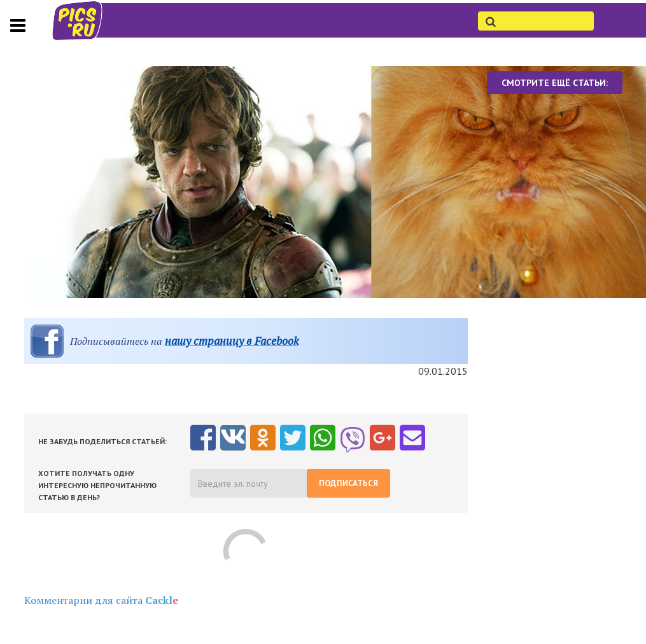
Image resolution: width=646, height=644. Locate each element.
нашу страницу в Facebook (232, 341)
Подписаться (348, 483)
